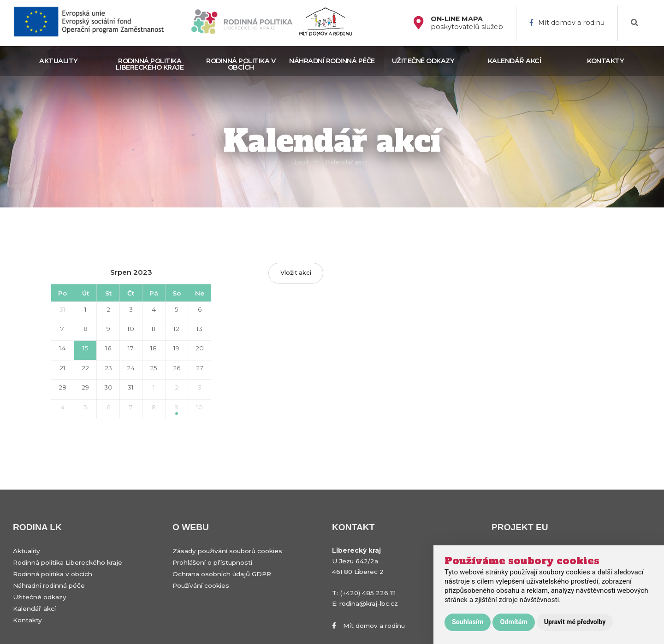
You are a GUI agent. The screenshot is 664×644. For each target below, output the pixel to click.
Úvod (300, 162)
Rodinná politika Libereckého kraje (150, 64)
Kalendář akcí (515, 61)
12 (176, 329)
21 (62, 368)
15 (86, 348)
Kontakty (605, 61)
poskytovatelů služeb (467, 23)
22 (85, 368)
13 (199, 329)
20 (200, 348)
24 (131, 368)
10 (131, 329)
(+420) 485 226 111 (368, 593)
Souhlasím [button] (468, 622)
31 (62, 309)
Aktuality (59, 61)
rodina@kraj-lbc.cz (369, 603)
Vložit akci (296, 273)
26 (177, 368)
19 (176, 348)
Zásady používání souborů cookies (227, 551)
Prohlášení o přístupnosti (212, 562)
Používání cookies (201, 585)
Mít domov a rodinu (567, 23)
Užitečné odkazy (423, 61)
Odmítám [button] (513, 622)
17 (131, 348)
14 (62, 348)
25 (154, 368)
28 (62, 387)
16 (108, 348)
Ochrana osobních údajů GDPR (222, 574)
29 (85, 387)
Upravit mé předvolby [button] (575, 622)
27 (200, 368)
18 (154, 348)
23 (108, 368)
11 (154, 329)
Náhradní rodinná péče (332, 61)
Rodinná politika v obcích (241, 64)
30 (108, 387)
